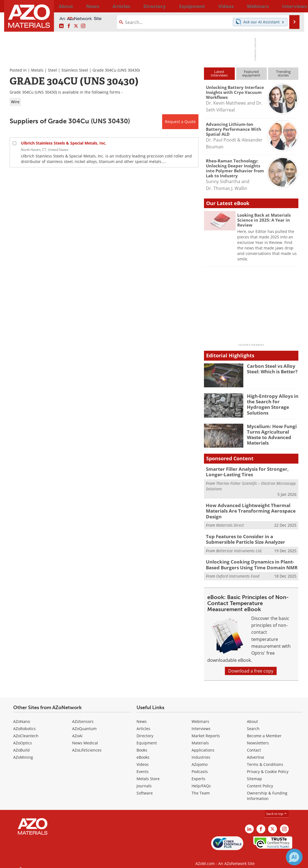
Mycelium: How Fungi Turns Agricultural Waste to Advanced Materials (269, 434)
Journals (144, 780)
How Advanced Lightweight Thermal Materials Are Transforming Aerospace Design (246, 509)
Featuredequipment (251, 73)
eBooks (143, 752)
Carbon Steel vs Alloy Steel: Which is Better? (270, 368)
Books (142, 745)
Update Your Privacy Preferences (51, 861)
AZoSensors (83, 716)
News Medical (85, 737)
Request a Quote (180, 122)
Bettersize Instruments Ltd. (239, 546)
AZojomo (200, 759)
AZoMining (23, 752)
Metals (37, 70)
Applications (203, 745)
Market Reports (206, 730)
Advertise (256, 752)
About (252, 716)
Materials (200, 737)
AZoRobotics (24, 723)
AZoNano (22, 716)
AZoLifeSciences (87, 745)
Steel (52, 70)
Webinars (200, 716)
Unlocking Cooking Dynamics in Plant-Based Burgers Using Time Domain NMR (251, 560)
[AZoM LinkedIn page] (61, 26)
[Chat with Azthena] (294, 857)
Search (253, 723)
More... (291, 6)
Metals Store (148, 773)
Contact (254, 745)
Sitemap (254, 773)
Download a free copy (251, 665)
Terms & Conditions (265, 759)
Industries (201, 752)
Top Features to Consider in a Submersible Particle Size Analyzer (250, 536)
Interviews (201, 723)
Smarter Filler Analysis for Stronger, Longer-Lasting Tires (251, 471)
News (142, 716)
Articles (143, 723)
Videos (143, 759)
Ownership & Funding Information (267, 790)
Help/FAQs (201, 780)
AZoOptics (23, 737)
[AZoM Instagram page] (83, 26)
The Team (201, 787)
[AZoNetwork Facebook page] (69, 26)
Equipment (147, 737)
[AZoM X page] (76, 26)
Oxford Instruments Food (238, 571)
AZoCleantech (26, 730)
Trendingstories (283, 73)
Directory (140, 6)
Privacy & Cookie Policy (268, 766)
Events (143, 766)
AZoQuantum (84, 723)
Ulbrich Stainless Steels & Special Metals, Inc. (64, 143)
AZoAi (77, 730)
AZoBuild (21, 745)
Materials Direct (230, 522)
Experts (198, 773)
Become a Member (264, 730)
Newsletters (258, 737)
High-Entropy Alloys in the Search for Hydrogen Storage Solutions (272, 401)
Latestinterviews (219, 73)
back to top (277, 808)
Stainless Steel (75, 70)
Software (145, 787)
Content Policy (260, 780)
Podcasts (200, 766)
